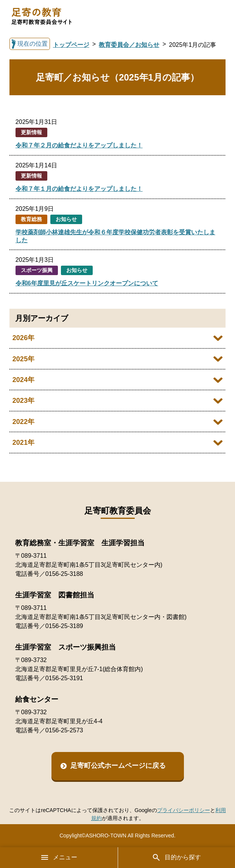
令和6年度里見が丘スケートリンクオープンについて (87, 283)
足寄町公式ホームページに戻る (118, 766)
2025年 (23, 359)
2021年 (23, 443)
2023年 (23, 401)
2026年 (23, 338)
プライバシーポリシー (184, 810)
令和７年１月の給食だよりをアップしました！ (79, 189)
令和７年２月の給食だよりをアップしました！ (79, 145)
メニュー (59, 857)
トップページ (71, 45)
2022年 (23, 422)
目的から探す (176, 857)
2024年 (23, 380)
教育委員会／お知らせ (129, 45)
